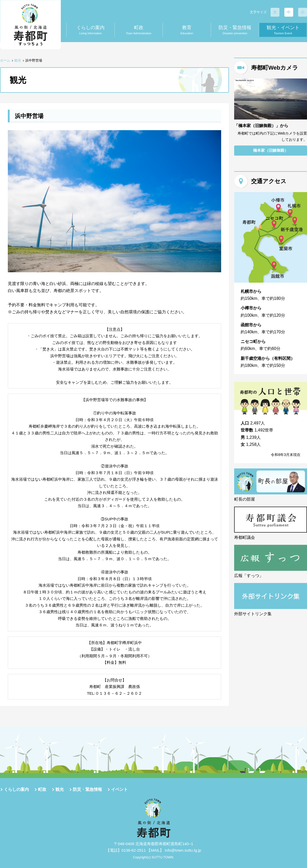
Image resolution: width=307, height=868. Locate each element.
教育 (187, 30)
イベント (119, 789)
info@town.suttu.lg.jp (183, 850)
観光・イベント (283, 30)
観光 (18, 60)
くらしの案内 (91, 30)
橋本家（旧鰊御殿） (271, 151)
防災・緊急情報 (235, 30)
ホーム (5, 60)
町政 (139, 30)
